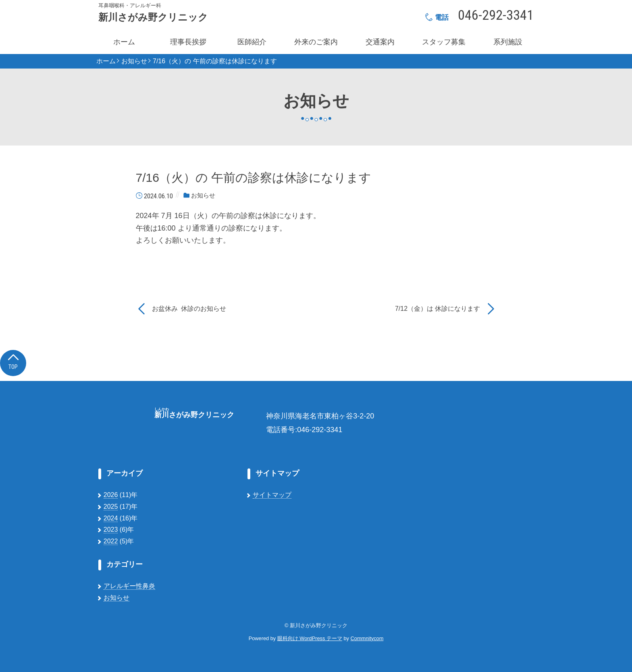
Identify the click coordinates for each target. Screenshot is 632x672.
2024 (111, 518)
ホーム (124, 42)
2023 (111, 529)
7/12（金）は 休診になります (438, 309)
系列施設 (508, 42)
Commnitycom (367, 638)
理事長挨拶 (188, 42)
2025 (111, 507)
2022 (111, 541)
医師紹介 (252, 42)
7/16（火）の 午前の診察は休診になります (215, 61)
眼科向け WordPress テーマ (310, 638)
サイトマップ (272, 495)
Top (13, 361)
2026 (111, 495)
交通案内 (380, 42)
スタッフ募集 (444, 42)
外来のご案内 (316, 42)
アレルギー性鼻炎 (129, 586)
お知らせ (134, 61)
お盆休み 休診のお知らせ (189, 309)
